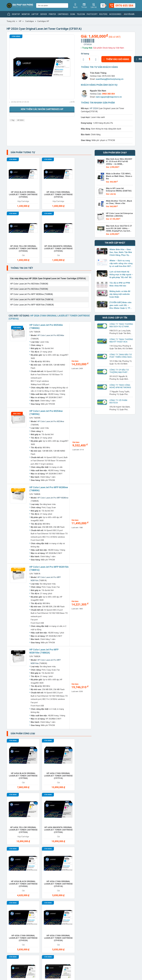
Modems (56, 828)
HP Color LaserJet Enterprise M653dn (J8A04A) (119, 214)
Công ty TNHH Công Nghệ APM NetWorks (120, 385)
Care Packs (121, 813)
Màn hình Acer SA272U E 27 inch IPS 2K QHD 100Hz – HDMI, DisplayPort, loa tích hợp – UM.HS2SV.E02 (119, 229)
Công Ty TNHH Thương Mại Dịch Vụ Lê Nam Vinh (121, 325)
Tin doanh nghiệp (63, 880)
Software (120, 845)
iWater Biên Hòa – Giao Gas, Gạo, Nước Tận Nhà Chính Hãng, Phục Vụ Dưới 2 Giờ (121, 251)
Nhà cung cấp (37, 880)
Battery (56, 813)
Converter (58, 820)
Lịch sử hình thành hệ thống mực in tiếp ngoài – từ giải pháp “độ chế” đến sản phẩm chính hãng (121, 273)
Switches (15, 853)
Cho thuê (36, 820)
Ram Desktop (101, 838)
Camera (98, 813)
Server (44, 14)
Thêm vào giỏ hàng (116, 59)
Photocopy (92, 14)
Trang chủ (11, 21)
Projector (79, 838)
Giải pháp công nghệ (65, 888)
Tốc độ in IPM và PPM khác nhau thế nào (119, 283)
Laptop (35, 14)
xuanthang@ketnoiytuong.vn (110, 79)
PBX (12, 838)
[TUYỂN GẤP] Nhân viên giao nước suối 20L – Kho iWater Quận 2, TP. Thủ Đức (121, 304)
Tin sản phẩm (62, 872)
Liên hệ (10, 884)
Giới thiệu (11, 872)
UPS (54, 853)
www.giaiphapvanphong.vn (25, 933)
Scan (73, 14)
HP (20, 21)
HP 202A (20, 120)
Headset (119, 820)
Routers (103, 14)
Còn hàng (16, 36)
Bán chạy (17, 346)
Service (98, 845)
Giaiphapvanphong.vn (115, 872)
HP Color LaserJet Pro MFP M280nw (53, 430)
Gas (96, 820)
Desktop (16, 14)
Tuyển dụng (12, 876)
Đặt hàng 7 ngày (18, 422)
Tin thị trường (62, 876)
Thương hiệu (37, 872)
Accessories (115, 14)
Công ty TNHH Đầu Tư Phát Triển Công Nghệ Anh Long (121, 356)
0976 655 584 (108, 76)
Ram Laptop (121, 838)
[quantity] (90, 59)
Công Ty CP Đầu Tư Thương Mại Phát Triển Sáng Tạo (121, 371)
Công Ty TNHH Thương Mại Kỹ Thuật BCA (121, 339)
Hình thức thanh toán (90, 872)
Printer (52, 14)
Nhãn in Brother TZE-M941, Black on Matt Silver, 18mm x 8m (118, 176)
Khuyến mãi (129, 14)
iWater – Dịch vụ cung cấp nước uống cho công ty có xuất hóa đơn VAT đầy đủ (121, 262)
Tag (12, 120)
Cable (76, 813)
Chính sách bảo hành (90, 883)
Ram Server (16, 845)
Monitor (26, 14)
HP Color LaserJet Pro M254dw (51, 268)
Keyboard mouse (15, 829)
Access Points (18, 813)
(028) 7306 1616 (64, 958)
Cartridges (63, 14)
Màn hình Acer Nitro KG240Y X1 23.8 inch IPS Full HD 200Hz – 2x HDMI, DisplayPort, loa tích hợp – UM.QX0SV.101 (119, 163)
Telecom (81, 14)
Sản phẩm (36, 876)
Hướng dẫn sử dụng (64, 884)
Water (97, 853)
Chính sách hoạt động (17, 880)
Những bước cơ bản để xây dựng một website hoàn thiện (120, 293)
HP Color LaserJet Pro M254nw (51, 354)
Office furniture (99, 829)
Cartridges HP (43, 21)
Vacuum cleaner (77, 854)
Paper (118, 828)
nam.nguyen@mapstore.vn (109, 97)
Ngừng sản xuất (18, 585)
